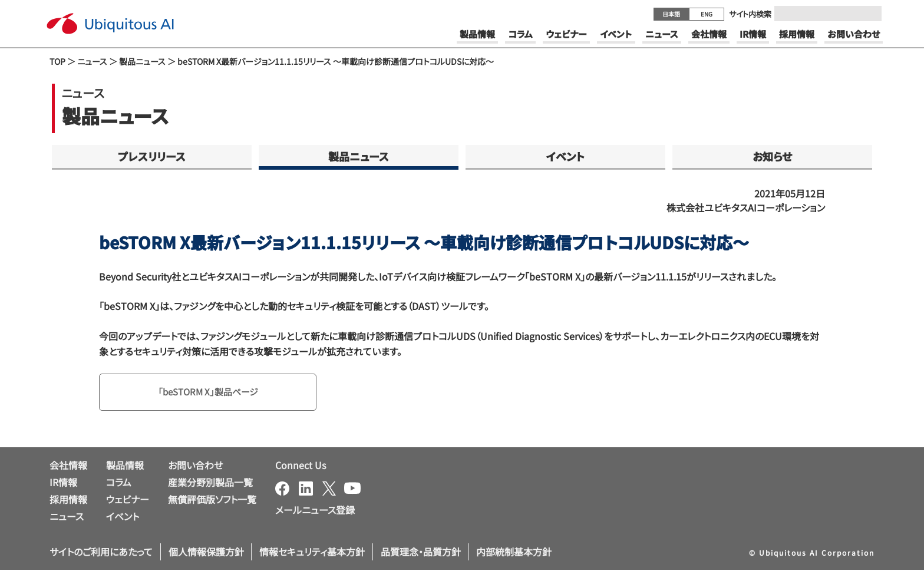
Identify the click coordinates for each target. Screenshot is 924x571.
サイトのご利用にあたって (101, 553)
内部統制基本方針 (514, 553)
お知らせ (772, 156)
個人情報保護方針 (206, 553)
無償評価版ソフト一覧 (212, 500)
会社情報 (68, 466)
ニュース (92, 61)
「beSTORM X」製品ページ (212, 392)
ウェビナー (128, 500)
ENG (707, 14)
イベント (565, 156)
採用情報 (68, 500)
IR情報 (63, 483)
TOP (57, 61)
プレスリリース (152, 156)
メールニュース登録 (315, 511)
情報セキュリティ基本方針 (312, 553)
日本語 (671, 14)
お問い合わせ (195, 466)
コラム (119, 483)
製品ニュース (142, 61)
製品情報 (125, 466)
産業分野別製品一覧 (210, 483)
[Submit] (869, 14)
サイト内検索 (750, 14)
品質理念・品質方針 (421, 553)
